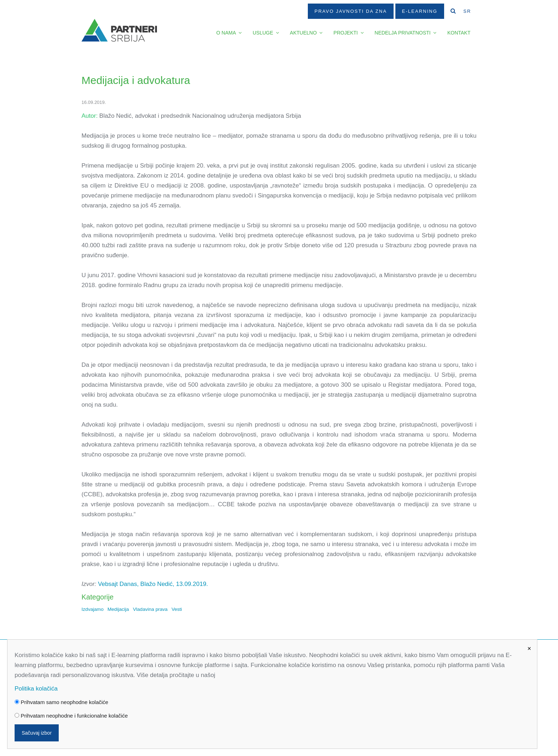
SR (467, 11)
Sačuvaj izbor (37, 733)
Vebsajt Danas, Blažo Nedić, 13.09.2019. (153, 584)
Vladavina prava (150, 609)
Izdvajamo (93, 609)
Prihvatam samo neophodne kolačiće (61, 702)
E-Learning (420, 11)
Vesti (177, 609)
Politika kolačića (36, 689)
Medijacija (118, 609)
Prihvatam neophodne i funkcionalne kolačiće (71, 716)
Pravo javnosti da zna (351, 11)
